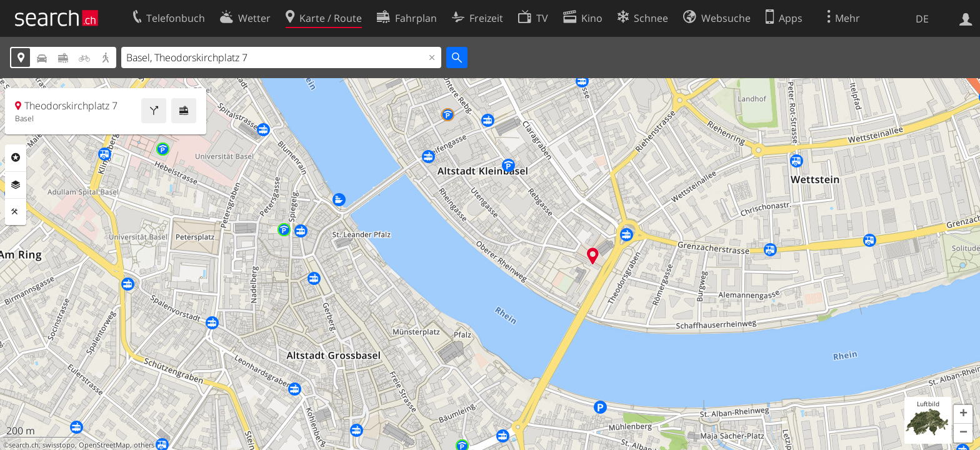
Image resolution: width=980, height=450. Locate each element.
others (144, 445)
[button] (963, 414)
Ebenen (16, 185)
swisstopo (59, 445)
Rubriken (16, 157)
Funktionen (16, 212)
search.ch (24, 445)
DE (922, 19)
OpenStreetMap (104, 445)
